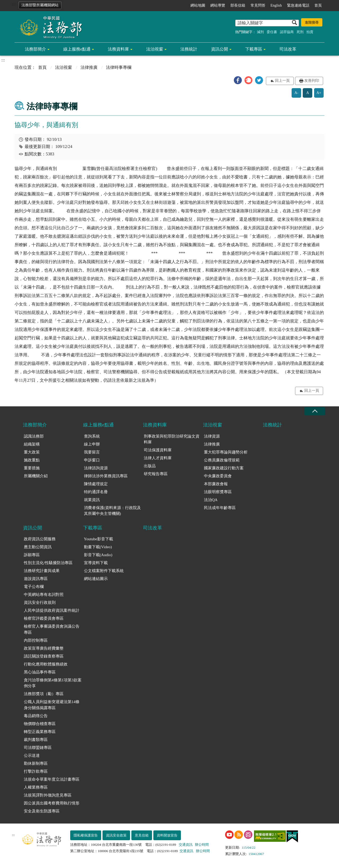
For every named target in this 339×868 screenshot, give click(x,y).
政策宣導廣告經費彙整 (44, 648)
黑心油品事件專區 (40, 672)
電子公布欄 (34, 587)
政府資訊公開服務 (40, 539)
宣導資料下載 (96, 563)
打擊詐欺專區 (36, 771)
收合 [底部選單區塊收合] (315, 411)
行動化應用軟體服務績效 (46, 664)
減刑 (260, 32)
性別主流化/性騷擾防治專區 (48, 563)
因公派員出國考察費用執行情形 (52, 803)
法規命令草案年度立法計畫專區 (52, 779)
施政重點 (32, 460)
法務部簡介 (35, 49)
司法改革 (288, 49)
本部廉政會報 (216, 484)
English (276, 5)
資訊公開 (220, 49)
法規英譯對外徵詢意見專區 (48, 795)
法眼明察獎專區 (218, 492)
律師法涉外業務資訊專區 (106, 476)
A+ (319, 93)
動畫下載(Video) (98, 547)
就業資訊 (92, 500)
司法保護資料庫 (158, 450)
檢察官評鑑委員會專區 (44, 618)
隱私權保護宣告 (86, 835)
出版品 (150, 466)
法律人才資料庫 (158, 458)
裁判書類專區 (36, 740)
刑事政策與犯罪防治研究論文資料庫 (172, 439)
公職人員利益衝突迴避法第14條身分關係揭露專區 (52, 705)
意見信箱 (142, 835)
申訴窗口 (92, 460)
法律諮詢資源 (96, 468)
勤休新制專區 (36, 763)
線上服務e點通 (77, 49)
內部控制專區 (36, 640)
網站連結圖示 (96, 579)
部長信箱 (238, 5)
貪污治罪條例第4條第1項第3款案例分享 (53, 683)
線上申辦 (92, 444)
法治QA (211, 500)
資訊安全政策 (116, 835)
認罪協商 (287, 32)
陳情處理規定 (96, 484)
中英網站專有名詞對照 (44, 595)
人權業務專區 (36, 787)
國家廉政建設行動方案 (224, 468)
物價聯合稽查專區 (40, 724)
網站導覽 (218, 5)
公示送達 (32, 755)
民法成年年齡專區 (220, 508)
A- (296, 93)
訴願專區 (32, 555)
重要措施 (32, 468)
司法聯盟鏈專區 (38, 748)
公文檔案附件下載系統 (104, 571)
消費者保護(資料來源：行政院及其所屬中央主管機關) (112, 511)
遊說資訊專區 (36, 579)
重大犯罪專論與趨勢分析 (226, 452)
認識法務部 (34, 436)
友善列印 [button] (312, 81)
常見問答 (258, 5)
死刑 (300, 32)
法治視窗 (155, 49)
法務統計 (189, 49)
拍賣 (310, 32)
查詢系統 (92, 436)
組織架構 (32, 444)
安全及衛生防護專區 (42, 811)
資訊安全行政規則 (40, 602)
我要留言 (92, 452)
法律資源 (212, 436)
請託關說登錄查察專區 (44, 656)
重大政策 (32, 452)
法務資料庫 (118, 49)
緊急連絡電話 (298, 5)
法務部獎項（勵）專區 (44, 694)
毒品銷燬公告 (36, 716)
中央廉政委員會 (218, 476)
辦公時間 (202, 845)
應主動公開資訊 (38, 547)
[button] (238, 80)
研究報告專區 (156, 474)
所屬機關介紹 (36, 476)
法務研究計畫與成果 (42, 571)
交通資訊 (186, 845)
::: (14, 4)
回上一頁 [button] (282, 81)
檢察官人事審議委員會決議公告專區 (52, 629)
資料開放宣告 (167, 835)
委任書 (272, 32)
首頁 (318, 5)
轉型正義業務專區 (40, 732)
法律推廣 (89, 67)
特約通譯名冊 (96, 492)
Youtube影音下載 (99, 539)
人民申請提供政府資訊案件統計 (52, 610)
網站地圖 (198, 5)
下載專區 (254, 49)
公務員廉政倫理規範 (222, 460)
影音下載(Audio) (98, 555)
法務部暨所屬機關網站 (40, 5)
